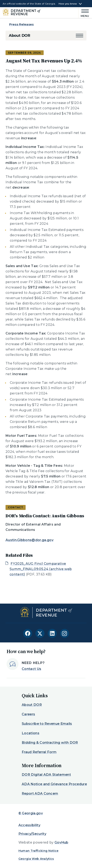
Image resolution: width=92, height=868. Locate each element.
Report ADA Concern (40, 794)
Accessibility (29, 825)
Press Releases (21, 24)
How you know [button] (68, 4)
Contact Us (31, 669)
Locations (31, 733)
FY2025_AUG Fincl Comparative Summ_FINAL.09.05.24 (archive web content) (41, 569)
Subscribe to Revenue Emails (47, 724)
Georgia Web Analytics (36, 859)
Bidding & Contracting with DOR (50, 743)
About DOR (20, 36)
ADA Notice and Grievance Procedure (54, 784)
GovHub (61, 842)
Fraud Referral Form (39, 752)
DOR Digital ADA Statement (46, 775)
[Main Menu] (84, 13)
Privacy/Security (32, 834)
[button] (80, 36)
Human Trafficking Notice (39, 851)
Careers (28, 714)
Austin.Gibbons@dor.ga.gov (30, 540)
